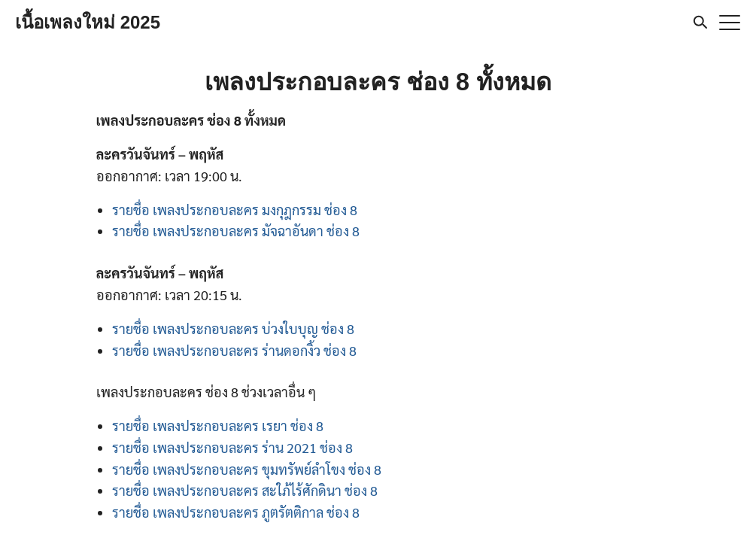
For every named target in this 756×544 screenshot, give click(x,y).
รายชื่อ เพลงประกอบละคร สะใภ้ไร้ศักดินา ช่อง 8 (245, 490)
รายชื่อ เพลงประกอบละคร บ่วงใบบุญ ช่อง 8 (233, 328)
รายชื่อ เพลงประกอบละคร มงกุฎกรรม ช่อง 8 (235, 210)
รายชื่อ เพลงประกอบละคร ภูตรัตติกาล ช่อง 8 (236, 512)
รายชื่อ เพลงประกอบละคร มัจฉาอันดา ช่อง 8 (236, 231)
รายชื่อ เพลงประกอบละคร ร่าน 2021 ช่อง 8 (232, 447)
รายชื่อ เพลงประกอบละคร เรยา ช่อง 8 (218, 425)
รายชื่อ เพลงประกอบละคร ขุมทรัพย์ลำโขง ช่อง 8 (247, 469)
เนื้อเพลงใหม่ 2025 (88, 22)
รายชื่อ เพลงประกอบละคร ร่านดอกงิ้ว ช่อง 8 (234, 350)
